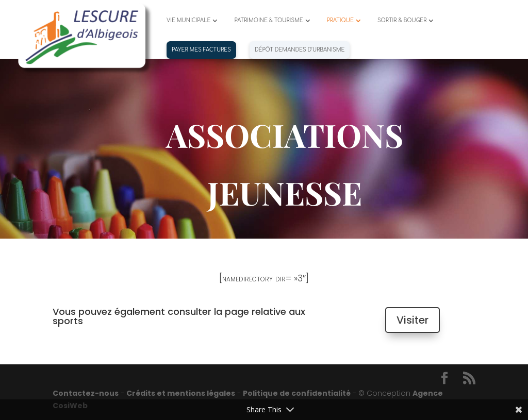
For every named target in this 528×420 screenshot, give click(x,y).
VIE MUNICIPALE (188, 20)
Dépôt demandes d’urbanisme (300, 50)
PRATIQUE (340, 20)
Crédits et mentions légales (181, 393)
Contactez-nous (86, 393)
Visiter (412, 320)
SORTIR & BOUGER (402, 20)
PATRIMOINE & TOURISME (268, 20)
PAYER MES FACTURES (201, 50)
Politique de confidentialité (297, 393)
